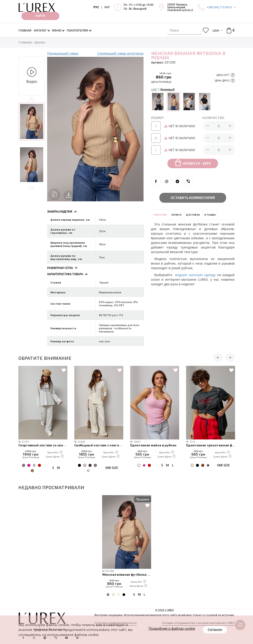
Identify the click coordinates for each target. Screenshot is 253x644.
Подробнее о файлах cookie (172, 628)
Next (32, 187)
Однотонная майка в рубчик (153, 445)
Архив (39, 42)
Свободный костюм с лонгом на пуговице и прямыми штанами (99, 445)
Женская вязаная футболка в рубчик (127, 574)
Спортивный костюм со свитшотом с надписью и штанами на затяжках (43, 445)
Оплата (176, 215)
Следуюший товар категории (120, 53)
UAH (216, 30)
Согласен (215, 630)
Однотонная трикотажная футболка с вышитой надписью (211, 445)
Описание (160, 215)
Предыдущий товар (63, 53)
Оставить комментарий (193, 198)
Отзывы (210, 215)
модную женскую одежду (195, 275)
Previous (32, 100)
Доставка (193, 215)
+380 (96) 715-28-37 (220, 7)
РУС (96, 7)
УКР (107, 7)
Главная (25, 42)
